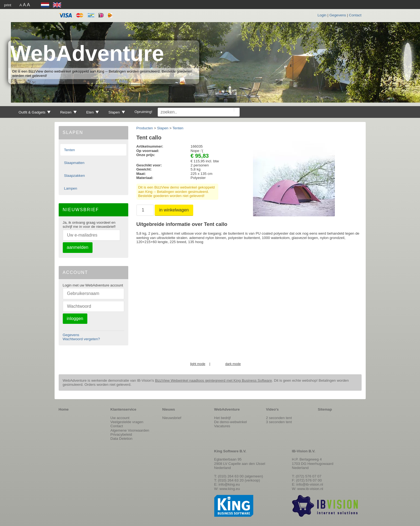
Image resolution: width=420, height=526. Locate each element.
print (8, 5)
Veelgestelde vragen (127, 422)
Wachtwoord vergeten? (81, 339)
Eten (93, 112)
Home (64, 409)
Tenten (69, 150)
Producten (145, 128)
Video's (272, 409)
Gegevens (338, 15)
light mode (198, 364)
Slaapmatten (74, 163)
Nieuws (169, 409)
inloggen (75, 319)
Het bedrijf (223, 418)
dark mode (233, 364)
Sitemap (325, 409)
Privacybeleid (121, 434)
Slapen (117, 112)
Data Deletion (122, 439)
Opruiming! (143, 112)
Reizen (68, 112)
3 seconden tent (279, 422)
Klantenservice (123, 409)
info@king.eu (229, 484)
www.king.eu (230, 489)
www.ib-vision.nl (310, 489)
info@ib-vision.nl (310, 484)
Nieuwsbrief (172, 418)
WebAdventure (87, 53)
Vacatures (222, 426)
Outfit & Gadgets (35, 112)
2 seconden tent (279, 418)
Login (322, 15)
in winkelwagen (174, 210)
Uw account (120, 418)
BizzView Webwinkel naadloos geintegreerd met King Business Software (213, 380)
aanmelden (78, 247)
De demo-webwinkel (231, 422)
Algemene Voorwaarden (130, 430)
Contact (355, 15)
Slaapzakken (74, 176)
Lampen (70, 188)
